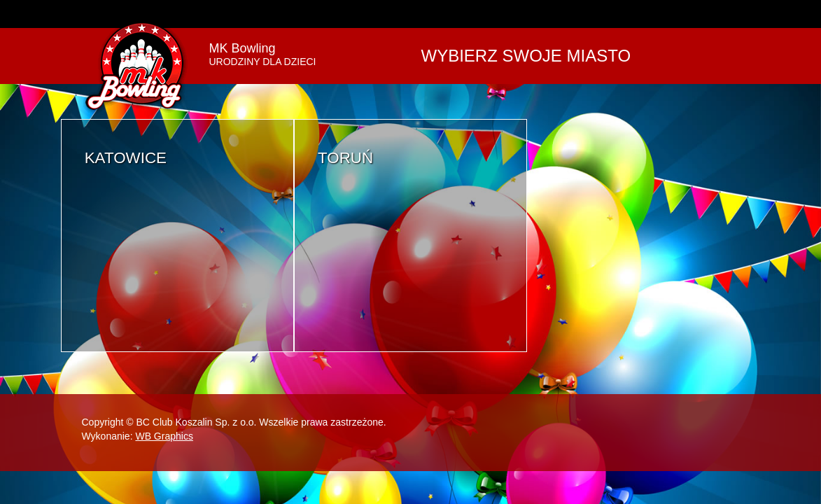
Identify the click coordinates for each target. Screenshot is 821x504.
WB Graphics (164, 436)
